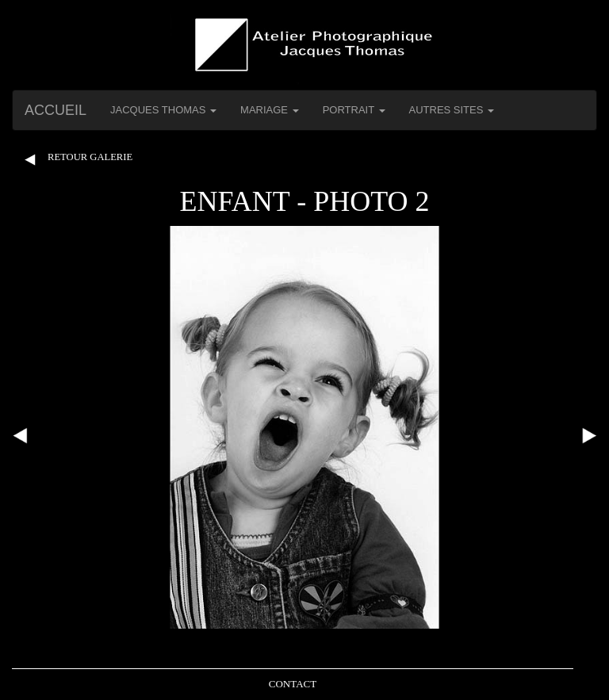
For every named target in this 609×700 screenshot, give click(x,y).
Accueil (56, 110)
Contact (293, 684)
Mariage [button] (270, 110)
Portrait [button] (354, 110)
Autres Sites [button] (452, 110)
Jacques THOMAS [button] (163, 110)
